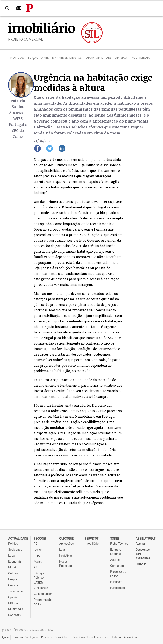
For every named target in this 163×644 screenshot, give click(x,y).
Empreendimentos (67, 58)
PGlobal (13, 603)
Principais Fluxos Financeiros (91, 637)
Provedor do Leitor (118, 574)
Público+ (116, 582)
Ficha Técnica (119, 544)
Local (12, 556)
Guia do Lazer (43, 594)
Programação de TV (43, 602)
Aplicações (67, 544)
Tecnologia (15, 591)
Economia (15, 561)
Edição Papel (38, 58)
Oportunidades (98, 58)
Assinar (141, 544)
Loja (62, 550)
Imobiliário (92, 544)
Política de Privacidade (55, 637)
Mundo (13, 567)
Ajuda (5, 637)
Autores (115, 560)
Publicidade (118, 588)
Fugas (38, 561)
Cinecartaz (41, 588)
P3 (36, 567)
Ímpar (38, 556)
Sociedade (15, 550)
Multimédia (140, 58)
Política (13, 544)
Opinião (121, 58)
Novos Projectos (65, 564)
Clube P (141, 564)
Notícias (17, 58)
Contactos (117, 566)
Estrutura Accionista (124, 637)
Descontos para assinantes (143, 554)
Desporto (14, 579)
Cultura (13, 573)
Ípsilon (38, 550)
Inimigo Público (39, 576)
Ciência (13, 585)
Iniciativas (66, 556)
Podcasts (15, 615)
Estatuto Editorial (116, 552)
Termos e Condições (25, 637)
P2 (36, 544)
